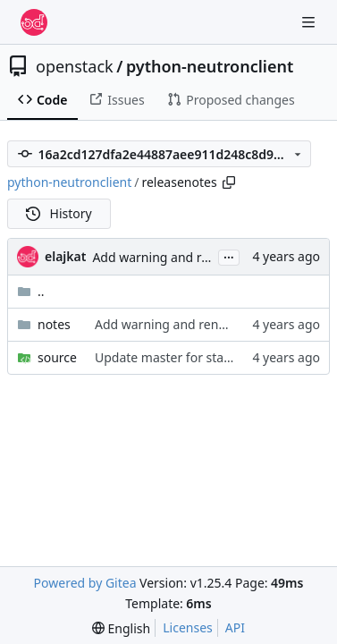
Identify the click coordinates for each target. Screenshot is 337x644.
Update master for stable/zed (181, 357)
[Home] (34, 22)
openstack (75, 66)
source (57, 357)
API (235, 627)
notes (54, 324)
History (59, 213)
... (229, 256)
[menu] (121, 628)
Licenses (188, 627)
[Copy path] (229, 182)
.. (31, 291)
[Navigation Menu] (310, 22)
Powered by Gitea (85, 583)
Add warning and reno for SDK (181, 257)
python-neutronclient (210, 66)
